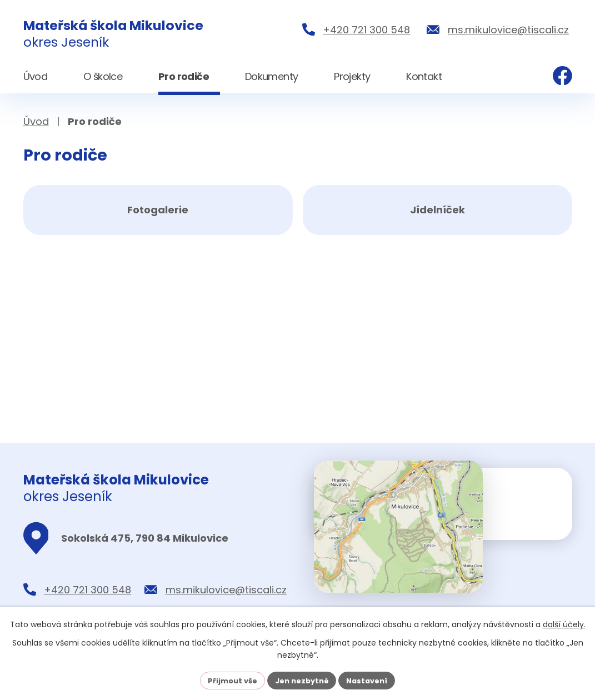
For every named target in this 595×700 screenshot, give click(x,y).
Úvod (36, 121)
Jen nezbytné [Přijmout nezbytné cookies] (302, 679)
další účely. (564, 623)
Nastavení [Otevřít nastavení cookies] (372, 679)
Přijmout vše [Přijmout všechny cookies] (227, 679)
